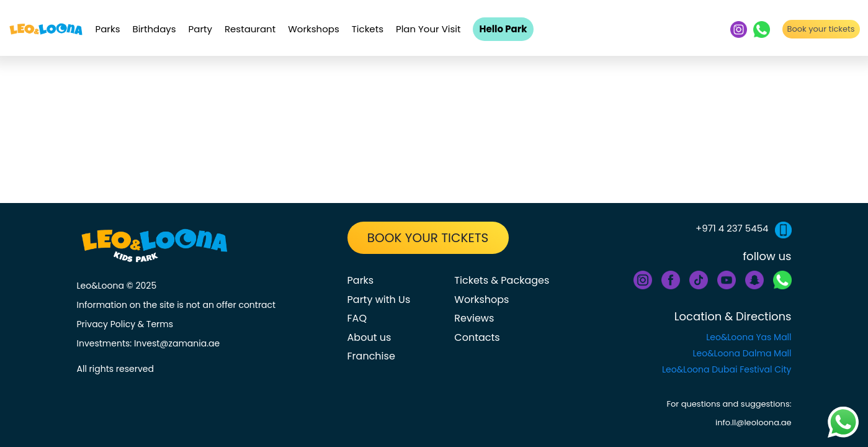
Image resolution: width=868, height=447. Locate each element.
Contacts (477, 337)
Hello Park (503, 29)
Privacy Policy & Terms (125, 324)
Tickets (368, 29)
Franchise (371, 356)
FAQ (357, 318)
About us (369, 337)
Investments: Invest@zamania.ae (149, 343)
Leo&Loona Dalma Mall (742, 353)
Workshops (314, 29)
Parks (108, 29)
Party (200, 29)
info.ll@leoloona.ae (754, 422)
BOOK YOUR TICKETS (428, 238)
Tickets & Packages (502, 280)
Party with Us (379, 300)
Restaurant (250, 29)
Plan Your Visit (428, 29)
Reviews (474, 318)
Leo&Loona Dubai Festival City (727, 369)
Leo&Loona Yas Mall (749, 337)
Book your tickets (821, 29)
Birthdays (154, 29)
